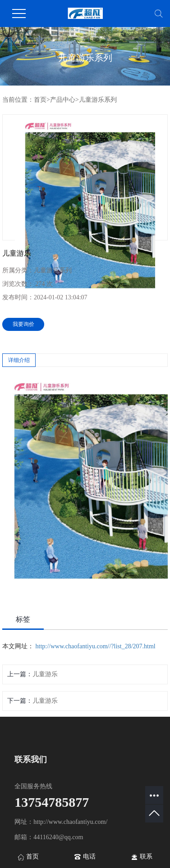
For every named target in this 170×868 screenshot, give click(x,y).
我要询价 (23, 324)
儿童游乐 (45, 674)
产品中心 (63, 100)
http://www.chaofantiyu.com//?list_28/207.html (96, 646)
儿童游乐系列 (98, 100)
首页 (40, 100)
